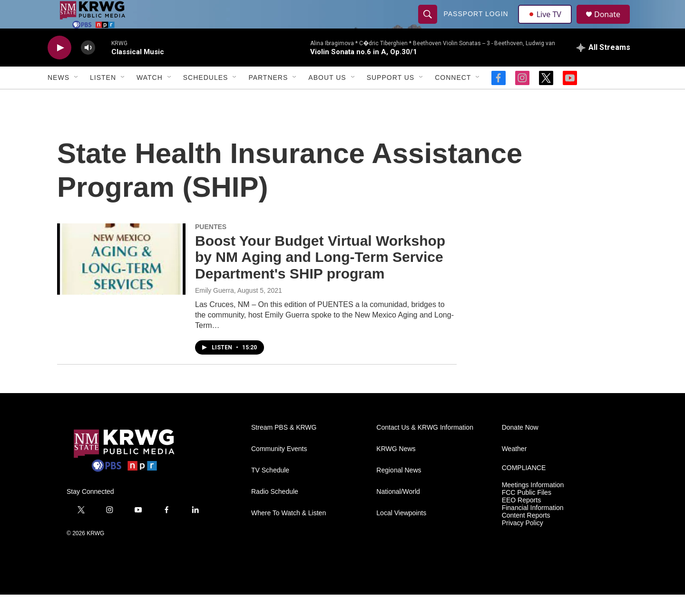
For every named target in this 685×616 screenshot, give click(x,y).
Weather (514, 470)
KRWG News (396, 470)
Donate (613, 25)
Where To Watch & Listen (289, 534)
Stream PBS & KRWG (284, 449)
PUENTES (211, 248)
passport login (477, 25)
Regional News (399, 492)
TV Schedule (270, 492)
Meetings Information (533, 506)
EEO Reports (521, 522)
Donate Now (520, 449)
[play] (59, 69)
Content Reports (526, 537)
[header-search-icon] (429, 25)
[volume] (88, 69)
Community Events (279, 470)
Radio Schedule (275, 513)
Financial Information (533, 529)
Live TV (548, 25)
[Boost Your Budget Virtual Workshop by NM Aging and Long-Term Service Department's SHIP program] (121, 280)
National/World (398, 513)
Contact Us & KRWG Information (425, 449)
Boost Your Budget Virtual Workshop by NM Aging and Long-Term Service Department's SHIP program (320, 279)
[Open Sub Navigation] (77, 99)
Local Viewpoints (401, 534)
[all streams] (603, 69)
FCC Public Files (527, 514)
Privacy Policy (523, 544)
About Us (327, 99)
